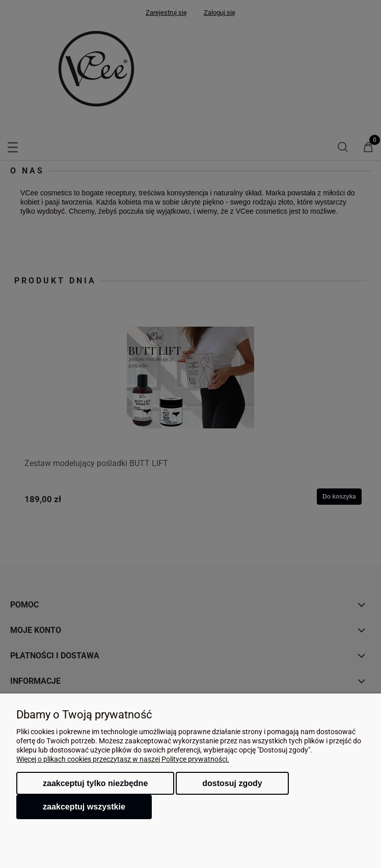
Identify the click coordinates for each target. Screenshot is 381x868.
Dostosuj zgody (232, 783)
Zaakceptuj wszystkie (84, 806)
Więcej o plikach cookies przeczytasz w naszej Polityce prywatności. (123, 759)
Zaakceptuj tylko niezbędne (95, 783)
